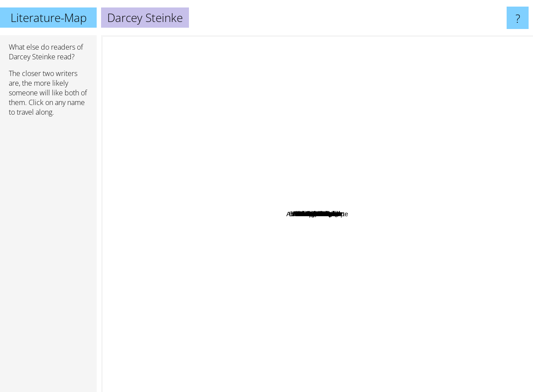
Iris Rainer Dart (292, 205)
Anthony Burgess (288, 96)
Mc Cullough (368, 249)
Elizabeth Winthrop (285, 226)
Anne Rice (231, 325)
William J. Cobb (313, 265)
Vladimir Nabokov (281, 41)
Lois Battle (324, 186)
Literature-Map (49, 18)
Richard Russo (317, 380)
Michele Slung (331, 198)
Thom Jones (268, 306)
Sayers (244, 147)
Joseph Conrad (482, 311)
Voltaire (392, 189)
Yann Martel (419, 173)
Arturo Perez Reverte (383, 314)
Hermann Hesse (157, 158)
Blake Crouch (405, 267)
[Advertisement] (48, 258)
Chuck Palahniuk (464, 77)
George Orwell (187, 87)
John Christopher (351, 266)
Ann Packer (195, 254)
